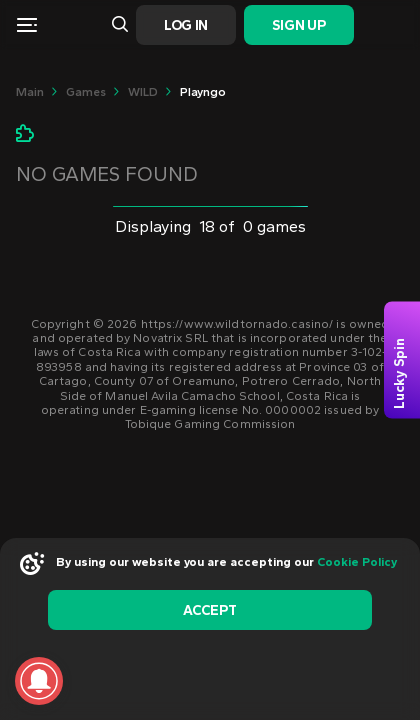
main (30, 92)
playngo (203, 92)
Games (86, 92)
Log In (186, 25)
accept (209, 610)
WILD (143, 92)
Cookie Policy (357, 562)
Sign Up (298, 25)
